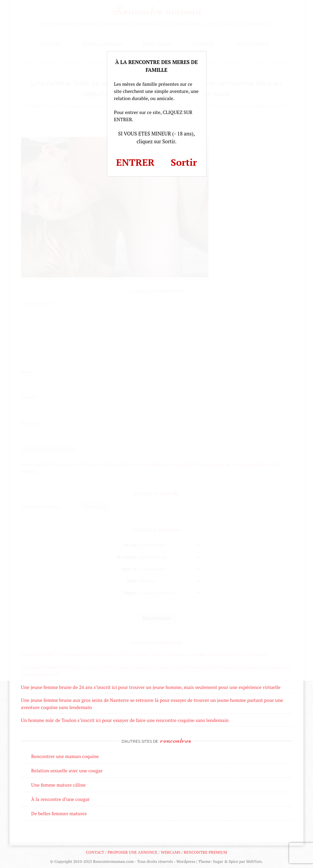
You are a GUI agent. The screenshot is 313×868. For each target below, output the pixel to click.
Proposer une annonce (132, 852)
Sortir (184, 162)
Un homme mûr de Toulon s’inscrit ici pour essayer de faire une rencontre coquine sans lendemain (125, 720)
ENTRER (135, 162)
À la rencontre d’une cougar (61, 799)
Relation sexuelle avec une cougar (67, 770)
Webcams (171, 852)
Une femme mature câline (59, 785)
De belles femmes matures (59, 813)
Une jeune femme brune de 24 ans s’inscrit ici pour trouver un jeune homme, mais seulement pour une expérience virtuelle (151, 687)
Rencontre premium (205, 852)
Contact (95, 852)
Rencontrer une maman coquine (65, 756)
